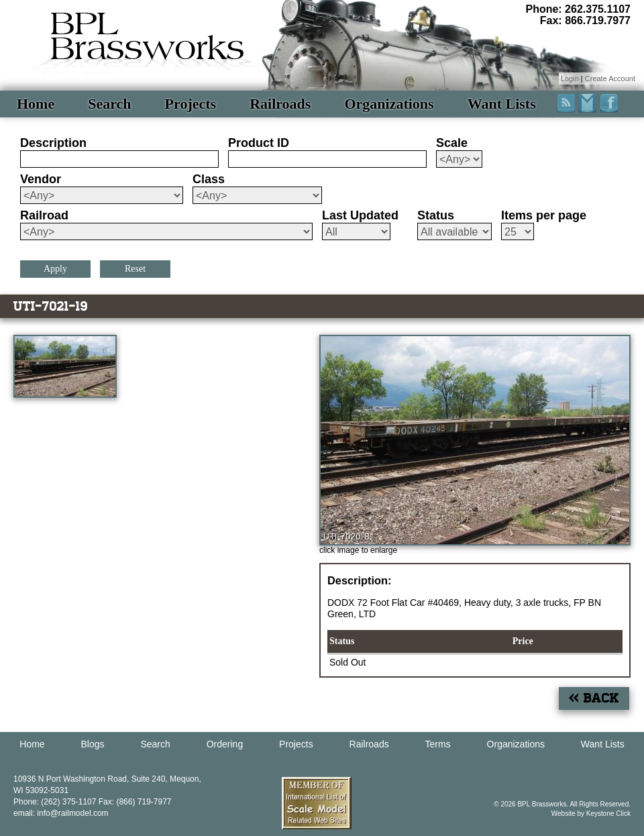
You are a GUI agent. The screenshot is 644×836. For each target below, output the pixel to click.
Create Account (610, 79)
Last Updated (360, 215)
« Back (594, 698)
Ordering (225, 744)
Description (53, 143)
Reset (135, 269)
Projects (191, 104)
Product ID (259, 143)
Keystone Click (608, 814)
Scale (452, 143)
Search (109, 104)
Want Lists (502, 104)
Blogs (93, 744)
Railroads (280, 104)
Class (209, 179)
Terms (438, 744)
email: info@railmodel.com (61, 813)
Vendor (41, 179)
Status (436, 215)
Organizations (389, 104)
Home (36, 104)
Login (570, 79)
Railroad (44, 215)
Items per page (544, 215)
